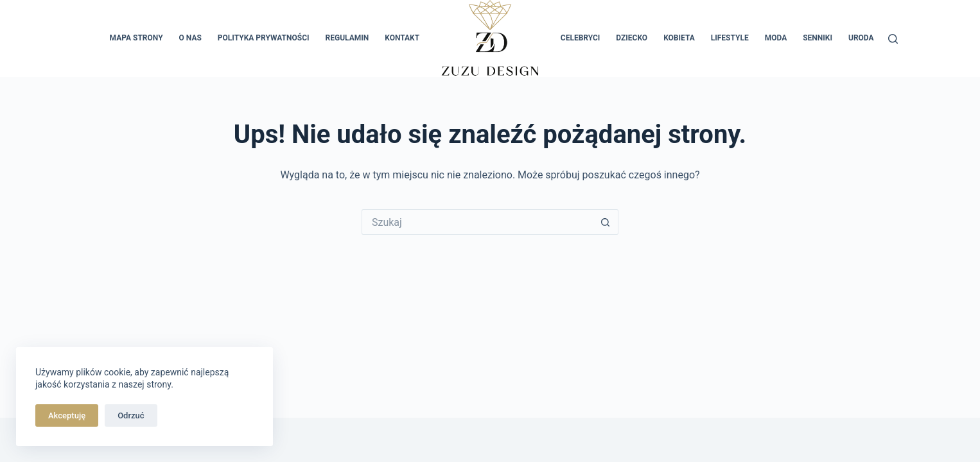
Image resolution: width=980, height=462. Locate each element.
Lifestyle (730, 38)
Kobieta (679, 38)
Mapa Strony (136, 38)
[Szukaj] (893, 39)
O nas (190, 38)
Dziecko (632, 38)
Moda (776, 38)
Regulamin (347, 38)
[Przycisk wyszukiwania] (606, 222)
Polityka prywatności (264, 38)
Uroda (861, 38)
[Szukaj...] (477, 222)
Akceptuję (67, 415)
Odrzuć (131, 415)
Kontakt (402, 38)
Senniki (818, 38)
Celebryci (581, 38)
